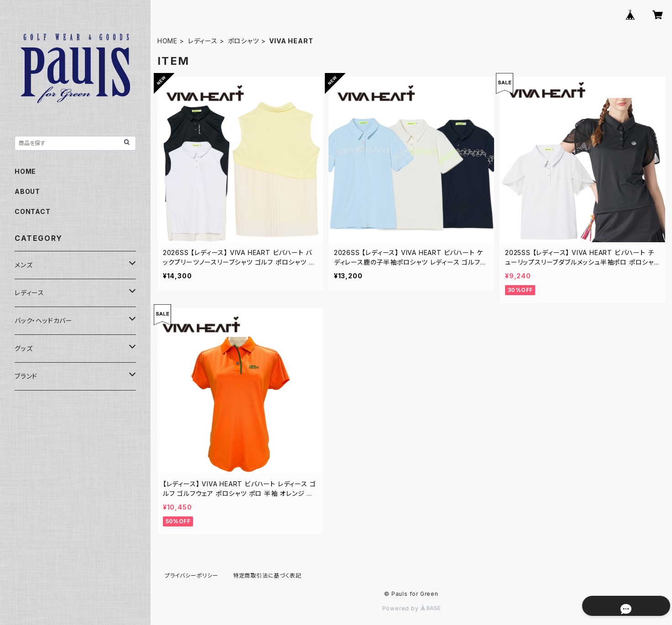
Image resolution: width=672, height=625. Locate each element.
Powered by (412, 608)
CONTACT (33, 211)
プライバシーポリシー (192, 576)
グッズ (23, 348)
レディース (203, 41)
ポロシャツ (244, 41)
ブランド (26, 376)
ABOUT (27, 191)
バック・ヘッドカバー (44, 320)
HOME (167, 41)
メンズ (23, 265)
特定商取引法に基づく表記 (267, 576)
